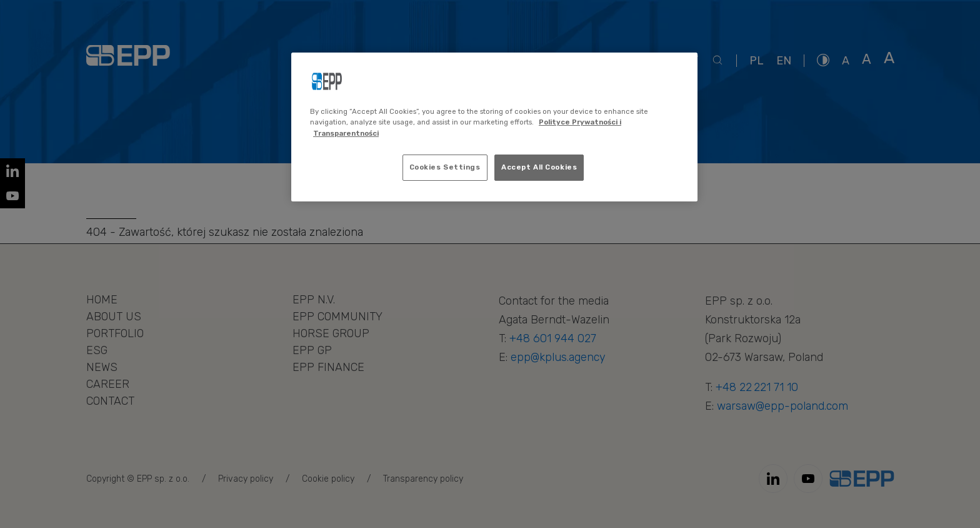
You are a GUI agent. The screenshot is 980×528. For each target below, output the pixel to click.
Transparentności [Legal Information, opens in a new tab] (346, 133)
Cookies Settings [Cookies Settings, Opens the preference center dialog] (445, 167)
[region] (494, 127)
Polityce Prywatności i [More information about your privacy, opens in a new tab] (580, 122)
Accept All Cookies (539, 167)
